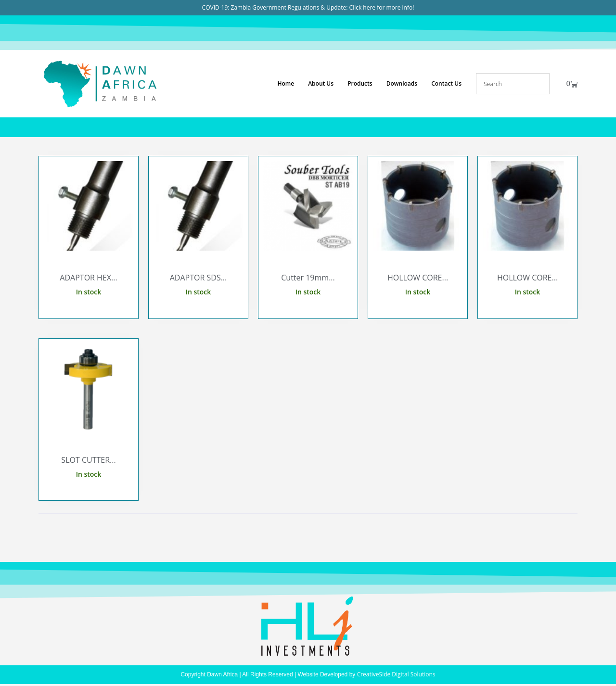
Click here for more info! (382, 7)
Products (360, 83)
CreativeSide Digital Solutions (396, 674)
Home (286, 83)
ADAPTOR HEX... (88, 278)
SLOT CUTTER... (88, 460)
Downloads (402, 83)
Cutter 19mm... (308, 278)
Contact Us (446, 83)
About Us (321, 83)
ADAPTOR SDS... (199, 278)
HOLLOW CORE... (418, 278)
